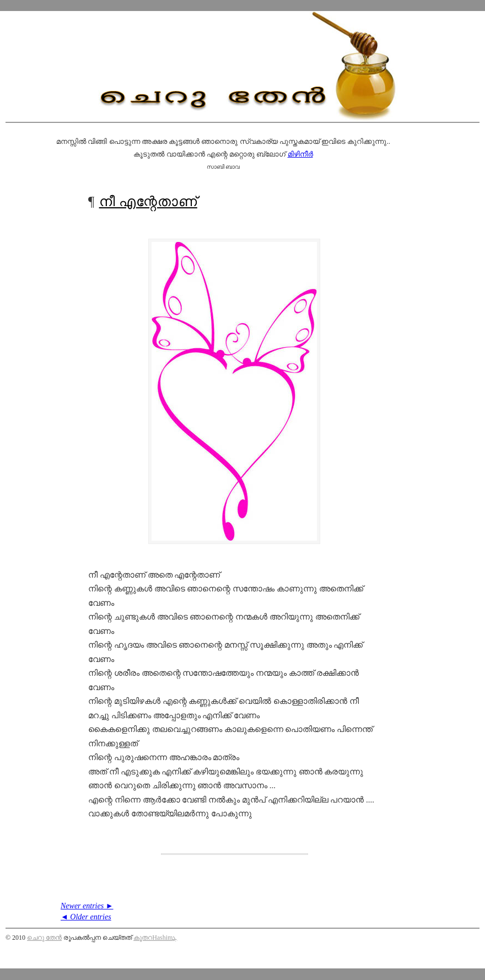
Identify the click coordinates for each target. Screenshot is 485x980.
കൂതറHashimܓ (155, 938)
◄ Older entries (86, 917)
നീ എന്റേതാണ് (148, 201)
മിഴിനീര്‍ (300, 154)
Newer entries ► (87, 906)
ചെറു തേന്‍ (44, 938)
